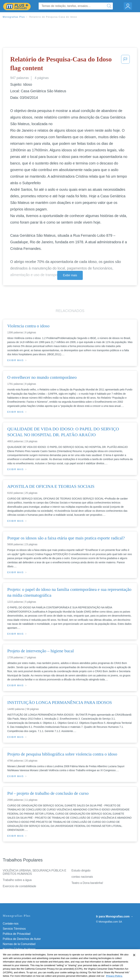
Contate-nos (11, 924)
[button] (125, 64)
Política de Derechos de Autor (22, 939)
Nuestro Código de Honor (19, 949)
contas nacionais (82, 877)
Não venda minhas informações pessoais (29, 954)
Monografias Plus (14, 17)
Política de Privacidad (17, 934)
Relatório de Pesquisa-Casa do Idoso (53, 17)
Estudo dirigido (81, 870)
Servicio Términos (14, 929)
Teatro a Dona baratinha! (87, 883)
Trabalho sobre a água (17, 880)
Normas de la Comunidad (19, 944)
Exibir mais (70, 275)
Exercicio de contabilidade (19, 886)
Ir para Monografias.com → (115, 916)
